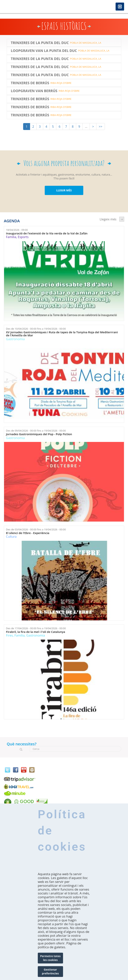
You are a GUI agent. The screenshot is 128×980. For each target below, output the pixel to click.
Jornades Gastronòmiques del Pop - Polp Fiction (39, 434)
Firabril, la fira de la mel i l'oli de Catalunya (36, 632)
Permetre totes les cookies (50, 958)
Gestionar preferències (50, 971)
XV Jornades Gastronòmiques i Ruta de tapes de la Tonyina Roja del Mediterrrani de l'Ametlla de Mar (62, 334)
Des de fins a (36, 329)
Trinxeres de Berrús (30, 83)
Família (11, 237)
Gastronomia (15, 339)
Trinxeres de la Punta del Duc (40, 43)
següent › (122, 219)
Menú (120, 7)
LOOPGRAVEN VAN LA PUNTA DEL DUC (44, 51)
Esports (23, 237)
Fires (9, 635)
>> (100, 127)
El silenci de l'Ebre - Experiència (28, 533)
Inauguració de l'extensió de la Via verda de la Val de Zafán (47, 233)
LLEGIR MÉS (64, 190)
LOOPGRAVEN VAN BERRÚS (34, 91)
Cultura (11, 537)
